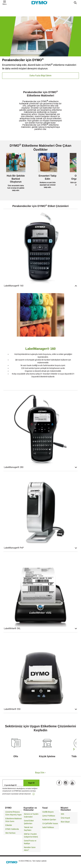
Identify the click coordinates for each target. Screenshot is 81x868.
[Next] (74, 749)
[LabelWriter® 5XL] (40, 590)
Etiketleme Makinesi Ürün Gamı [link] (13, 820)
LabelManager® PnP (40, 548)
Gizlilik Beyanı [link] (48, 812)
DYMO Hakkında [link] (12, 829)
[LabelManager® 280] (40, 429)
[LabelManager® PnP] (40, 510)
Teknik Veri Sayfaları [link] (28, 829)
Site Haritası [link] (10, 833)
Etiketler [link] (9, 825)
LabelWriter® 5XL (40, 628)
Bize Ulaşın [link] (65, 822)
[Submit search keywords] (76, 3)
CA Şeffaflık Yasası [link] (50, 823)
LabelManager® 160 (40, 286)
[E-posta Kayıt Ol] (21, 783)
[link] (34, 794)
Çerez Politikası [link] (49, 816)
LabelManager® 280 (40, 467)
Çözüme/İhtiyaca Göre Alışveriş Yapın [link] (13, 813)
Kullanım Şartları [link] (49, 820)
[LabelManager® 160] (40, 248)
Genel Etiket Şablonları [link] (29, 822)
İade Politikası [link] (48, 827)
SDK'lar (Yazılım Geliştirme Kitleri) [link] (31, 835)
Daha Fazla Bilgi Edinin (40, 76)
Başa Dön (40, 773)
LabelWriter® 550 (40, 709)
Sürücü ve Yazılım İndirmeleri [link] (31, 815)
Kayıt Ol (31, 783)
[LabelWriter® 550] (40, 671)
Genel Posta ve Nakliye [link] (30, 842)
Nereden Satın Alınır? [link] (30, 849)
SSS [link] (62, 814)
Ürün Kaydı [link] (65, 818)
